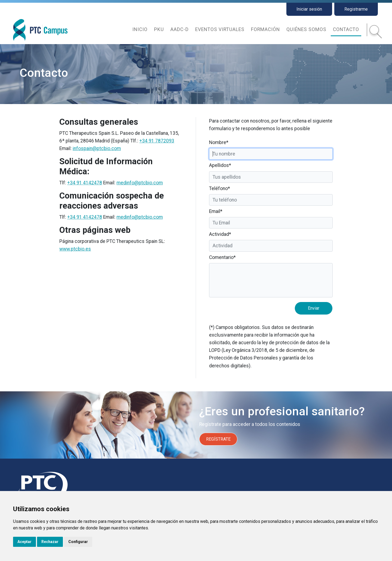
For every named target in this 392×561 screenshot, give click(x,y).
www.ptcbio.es (75, 249)
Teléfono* (220, 188)
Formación (265, 29)
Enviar (314, 308)
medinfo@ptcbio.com (140, 183)
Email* (216, 211)
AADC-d (180, 29)
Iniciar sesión (309, 9)
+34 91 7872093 (157, 141)
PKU (159, 29)
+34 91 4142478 (85, 183)
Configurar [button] (78, 542)
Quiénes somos (306, 29)
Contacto (346, 29)
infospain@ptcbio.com (97, 148)
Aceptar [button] (24, 542)
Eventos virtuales (220, 29)
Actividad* (220, 234)
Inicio (140, 29)
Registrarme (356, 9)
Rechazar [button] (50, 542)
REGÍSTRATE (218, 439)
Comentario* (222, 257)
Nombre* (219, 142)
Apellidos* (220, 165)
